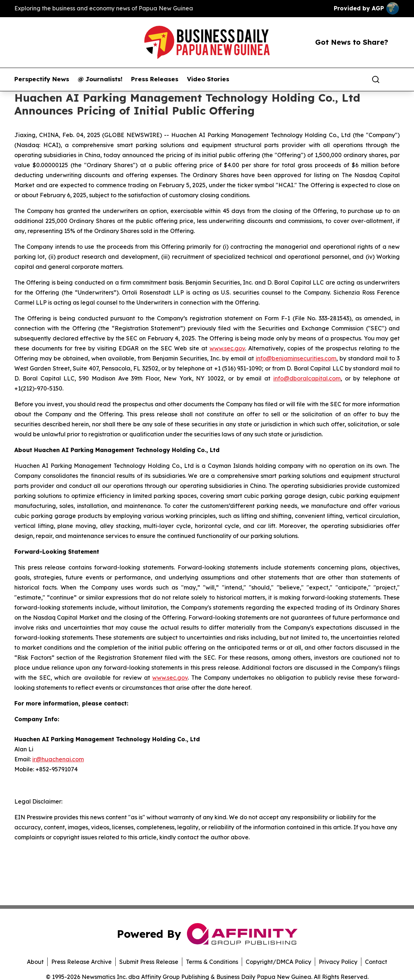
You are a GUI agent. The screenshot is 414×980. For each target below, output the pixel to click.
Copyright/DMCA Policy (278, 962)
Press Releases (155, 79)
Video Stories (208, 79)
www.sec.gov (227, 348)
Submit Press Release (149, 962)
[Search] (376, 79)
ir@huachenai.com (58, 759)
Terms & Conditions (212, 962)
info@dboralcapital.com (307, 378)
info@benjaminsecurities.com (296, 358)
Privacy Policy (338, 962)
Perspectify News (42, 79)
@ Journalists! (100, 79)
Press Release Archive (81, 962)
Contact (376, 962)
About (35, 962)
